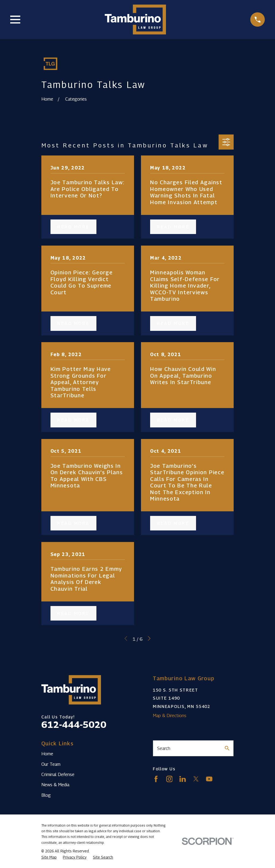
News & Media (55, 785)
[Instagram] (169, 779)
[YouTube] (209, 779)
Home (47, 754)
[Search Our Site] (227, 748)
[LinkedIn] (183, 779)
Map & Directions (170, 715)
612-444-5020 (74, 724)
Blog (46, 795)
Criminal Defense (58, 774)
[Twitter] (196, 779)
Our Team (51, 764)
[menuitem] (49, 857)
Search (164, 748)
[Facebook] (156, 779)
